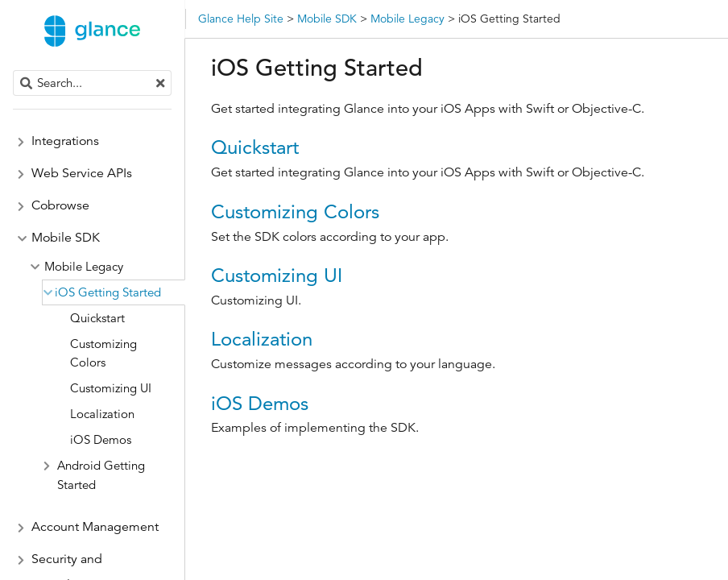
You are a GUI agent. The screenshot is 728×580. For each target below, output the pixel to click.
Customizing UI (277, 275)
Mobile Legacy (84, 266)
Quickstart (255, 147)
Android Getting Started (101, 475)
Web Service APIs (82, 173)
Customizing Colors (295, 211)
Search (14, 70)
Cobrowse (60, 205)
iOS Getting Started (108, 292)
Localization (262, 339)
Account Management (95, 527)
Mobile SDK (66, 238)
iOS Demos (260, 403)
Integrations (65, 141)
